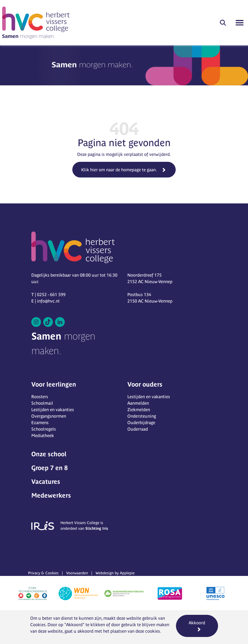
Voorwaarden (77, 573)
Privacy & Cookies (43, 573)
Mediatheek (43, 435)
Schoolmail (42, 403)
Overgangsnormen (49, 416)
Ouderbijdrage (141, 422)
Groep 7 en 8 (50, 468)
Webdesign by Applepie (115, 573)
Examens (40, 422)
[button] (223, 23)
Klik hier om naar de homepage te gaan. (119, 170)
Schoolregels (44, 429)
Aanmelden (138, 403)
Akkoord (197, 623)
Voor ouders (145, 384)
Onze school (49, 454)
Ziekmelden (139, 410)
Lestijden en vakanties (53, 410)
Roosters (40, 397)
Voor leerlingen (54, 384)
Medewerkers (51, 495)
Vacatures (46, 482)
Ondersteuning (142, 416)
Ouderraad (138, 429)
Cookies (38, 625)
